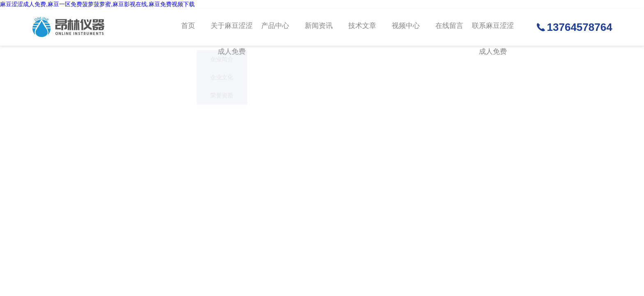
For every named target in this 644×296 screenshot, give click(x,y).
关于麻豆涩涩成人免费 (232, 34)
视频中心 (404, 27)
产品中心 (275, 27)
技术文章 (361, 27)
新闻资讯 (318, 27)
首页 (189, 27)
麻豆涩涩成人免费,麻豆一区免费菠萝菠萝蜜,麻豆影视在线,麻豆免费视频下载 (97, 4)
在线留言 (447, 27)
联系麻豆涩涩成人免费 (490, 34)
